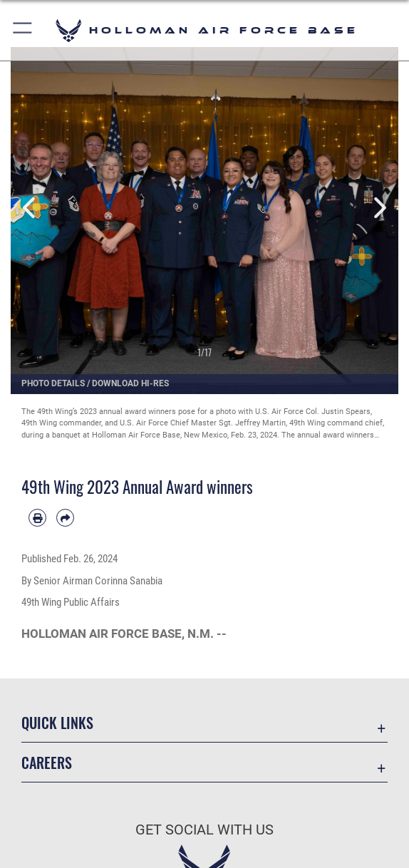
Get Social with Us (204, 830)
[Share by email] (65, 518)
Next (379, 208)
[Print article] (37, 518)
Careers (47, 763)
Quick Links (57, 723)
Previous (30, 208)
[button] (23, 30)
